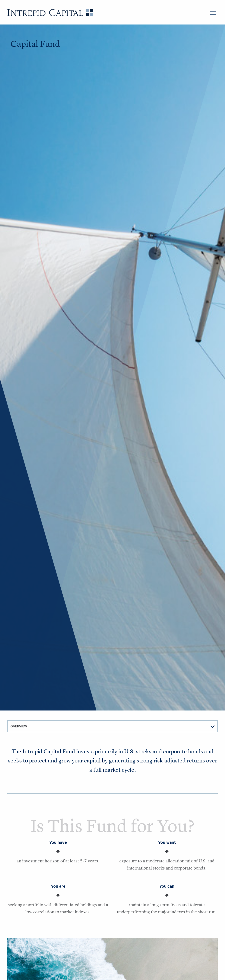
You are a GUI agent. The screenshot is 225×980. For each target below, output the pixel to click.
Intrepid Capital (50, 13)
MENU (213, 13)
